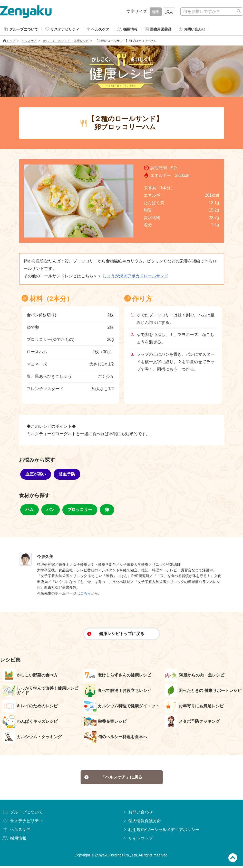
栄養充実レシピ (105, 723)
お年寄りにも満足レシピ (194, 707)
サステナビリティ (22, 823)
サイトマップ (138, 840)
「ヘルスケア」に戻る (113, 779)
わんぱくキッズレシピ (30, 723)
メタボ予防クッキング (192, 723)
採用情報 (14, 840)
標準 (156, 12)
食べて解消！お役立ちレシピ (117, 692)
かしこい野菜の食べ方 (30, 676)
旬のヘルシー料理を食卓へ (115, 738)
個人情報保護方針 (142, 823)
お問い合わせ (138, 814)
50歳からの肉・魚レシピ (194, 676)
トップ (9, 42)
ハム (30, 511)
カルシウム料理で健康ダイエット (122, 707)
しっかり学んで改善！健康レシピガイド (40, 692)
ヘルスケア (29, 42)
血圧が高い (36, 475)
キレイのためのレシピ (30, 707)
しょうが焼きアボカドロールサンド (135, 277)
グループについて (22, 814)
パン (51, 511)
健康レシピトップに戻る (116, 635)
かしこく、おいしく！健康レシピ (66, 42)
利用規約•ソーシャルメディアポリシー (161, 832)
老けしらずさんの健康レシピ (117, 676)
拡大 (169, 12)
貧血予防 (67, 475)
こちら (85, 594)
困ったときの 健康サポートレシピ (203, 692)
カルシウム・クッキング (32, 738)
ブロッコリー (80, 511)
